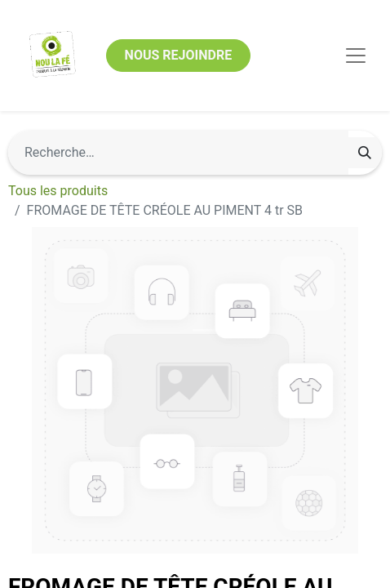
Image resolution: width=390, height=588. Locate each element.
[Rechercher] (365, 153)
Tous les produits (58, 191)
